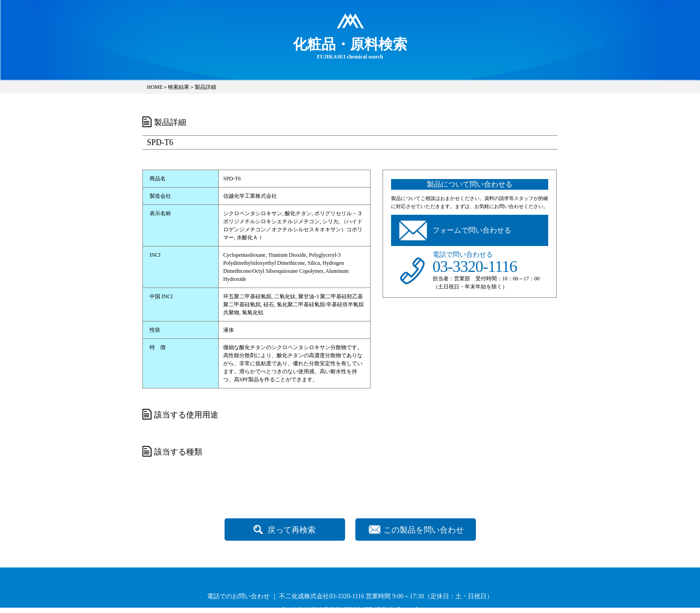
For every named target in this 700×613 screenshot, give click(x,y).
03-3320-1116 (475, 267)
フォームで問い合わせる (472, 230)
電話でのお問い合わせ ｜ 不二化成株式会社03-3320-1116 (285, 596)
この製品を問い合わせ (424, 530)
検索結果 (179, 87)
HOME (155, 87)
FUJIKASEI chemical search (350, 48)
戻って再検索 (292, 530)
